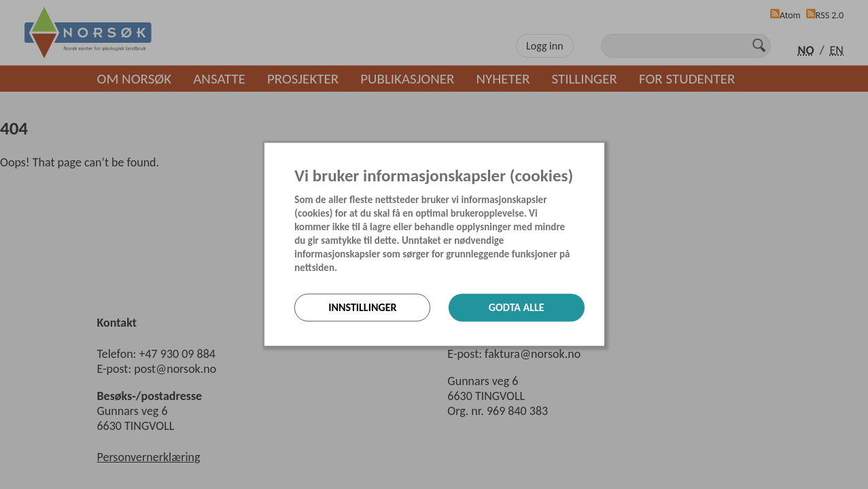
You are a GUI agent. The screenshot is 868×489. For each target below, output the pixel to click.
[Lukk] (600, 154)
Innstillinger (362, 308)
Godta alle (517, 308)
